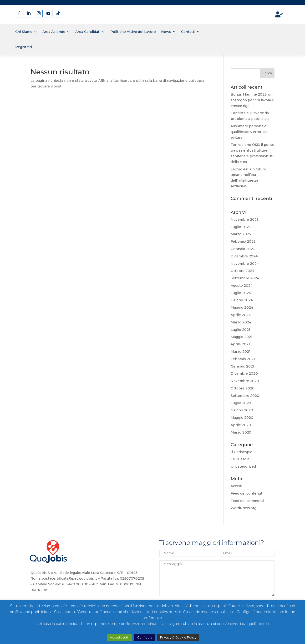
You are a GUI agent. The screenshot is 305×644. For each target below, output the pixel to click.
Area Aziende (54, 32)
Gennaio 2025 (243, 249)
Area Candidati (88, 32)
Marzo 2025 (241, 234)
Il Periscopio (241, 452)
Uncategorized (243, 466)
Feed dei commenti (247, 501)
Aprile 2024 (241, 315)
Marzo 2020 (241, 432)
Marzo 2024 (241, 322)
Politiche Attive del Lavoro (133, 32)
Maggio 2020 (242, 418)
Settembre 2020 (245, 396)
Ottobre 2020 (243, 388)
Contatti (188, 32)
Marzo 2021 (241, 352)
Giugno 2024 (242, 300)
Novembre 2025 (245, 220)
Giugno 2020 (242, 410)
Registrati (24, 47)
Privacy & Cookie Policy (178, 637)
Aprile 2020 (241, 425)
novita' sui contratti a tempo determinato (152, 2)
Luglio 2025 (241, 227)
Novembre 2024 (245, 264)
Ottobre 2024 (242, 271)
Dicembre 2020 (244, 373)
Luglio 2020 (241, 403)
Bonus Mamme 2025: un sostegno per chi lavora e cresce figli (252, 100)
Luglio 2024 (241, 293)
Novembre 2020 (245, 381)
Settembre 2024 (245, 278)
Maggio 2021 (241, 337)
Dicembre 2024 (244, 256)
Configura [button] (145, 637)
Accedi (236, 486)
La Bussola (240, 459)
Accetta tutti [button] (119, 637)
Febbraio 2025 (243, 241)
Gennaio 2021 (242, 366)
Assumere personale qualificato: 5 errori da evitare (249, 132)
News (166, 32)
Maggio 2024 (242, 307)
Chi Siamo (24, 32)
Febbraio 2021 (243, 359)
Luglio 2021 (240, 330)
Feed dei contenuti (247, 493)
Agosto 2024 (242, 286)
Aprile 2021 (240, 344)
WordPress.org (244, 508)
